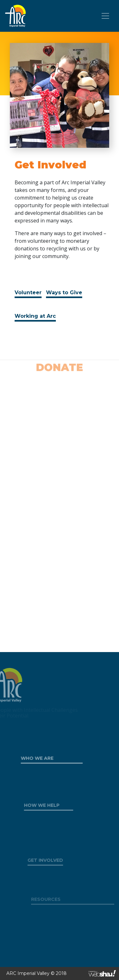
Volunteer (28, 293)
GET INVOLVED (50, 860)
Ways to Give (64, 293)
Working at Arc (35, 316)
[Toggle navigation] (105, 16)
